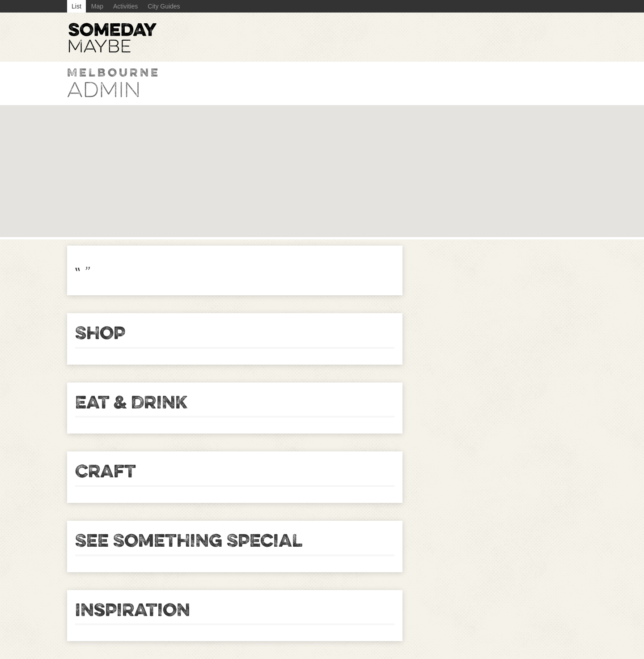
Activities (125, 6)
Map (97, 6)
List (76, 6)
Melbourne (114, 72)
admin (104, 90)
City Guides (164, 6)
